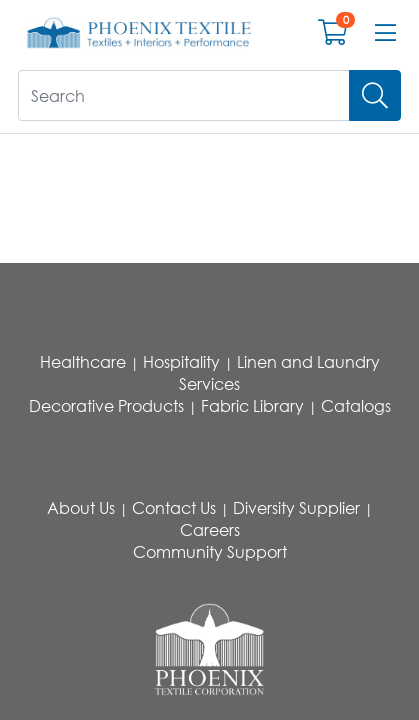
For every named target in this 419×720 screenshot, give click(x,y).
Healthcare (83, 362)
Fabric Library (252, 406)
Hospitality (181, 362)
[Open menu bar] (385, 33)
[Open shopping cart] (332, 36)
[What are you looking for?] (184, 95)
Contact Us (174, 508)
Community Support (210, 552)
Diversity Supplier (296, 508)
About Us (81, 508)
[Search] (375, 95)
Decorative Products (106, 406)
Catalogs (356, 406)
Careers (210, 530)
